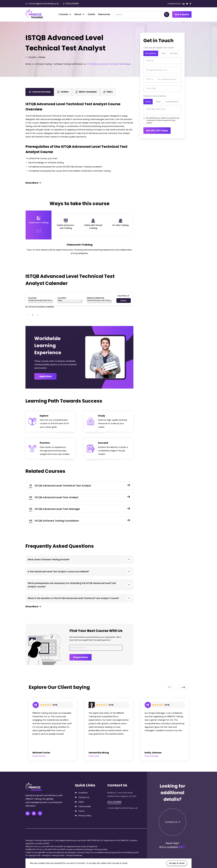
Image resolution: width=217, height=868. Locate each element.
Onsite (91, 14)
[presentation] (170, 687)
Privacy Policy (85, 816)
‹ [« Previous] (28, 315)
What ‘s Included (86, 92)
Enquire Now (81, 657)
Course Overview (40, 92)
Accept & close (177, 863)
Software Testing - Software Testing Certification (59, 64)
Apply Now (45, 376)
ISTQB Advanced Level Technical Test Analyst (109, 64)
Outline (63, 92)
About (79, 14)
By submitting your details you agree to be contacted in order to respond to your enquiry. (163, 120)
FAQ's (108, 92)
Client (81, 802)
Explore (124, 300)
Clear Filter (123, 296)
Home (28, 64)
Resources (104, 14)
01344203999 (71, 4)
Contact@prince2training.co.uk (42, 4)
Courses (65, 14)
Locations (83, 793)
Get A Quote (182, 14)
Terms (81, 811)
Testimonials (84, 806)
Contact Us (84, 797)
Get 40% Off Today (157, 131)
